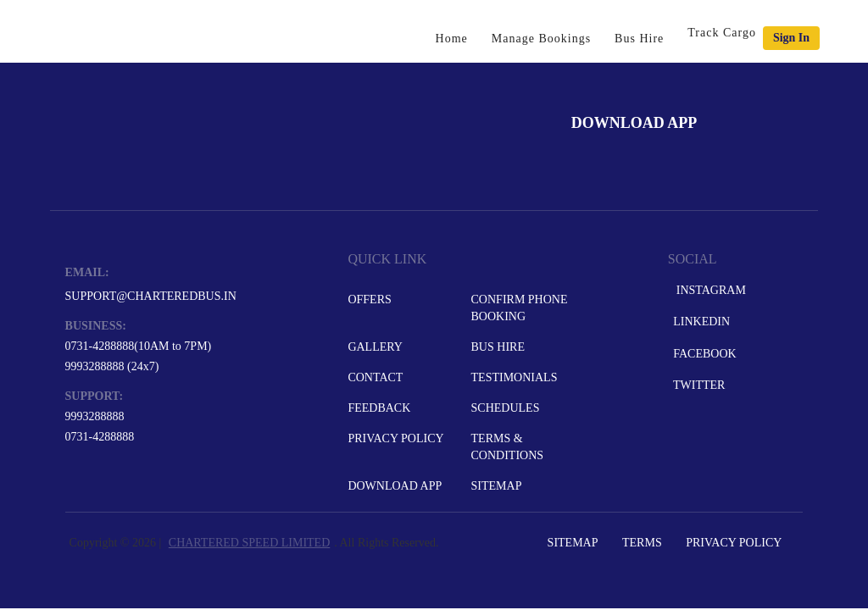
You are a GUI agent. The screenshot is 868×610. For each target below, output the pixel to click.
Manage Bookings (541, 39)
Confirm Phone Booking (520, 308)
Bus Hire (639, 39)
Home (452, 39)
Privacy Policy (395, 438)
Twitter (698, 385)
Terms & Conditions (508, 447)
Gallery (375, 347)
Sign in (791, 38)
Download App (395, 486)
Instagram (708, 290)
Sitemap (497, 486)
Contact (375, 377)
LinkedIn (700, 322)
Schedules (506, 408)
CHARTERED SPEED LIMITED (249, 543)
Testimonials (515, 377)
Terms (642, 543)
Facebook (704, 354)
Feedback (379, 408)
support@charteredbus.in (151, 296)
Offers (369, 299)
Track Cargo (722, 33)
